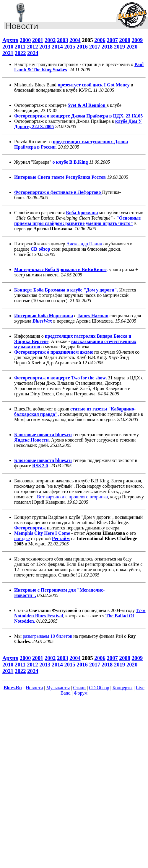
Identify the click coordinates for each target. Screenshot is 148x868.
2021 (8, 53)
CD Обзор (99, 688)
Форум (81, 693)
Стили (80, 688)
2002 (50, 40)
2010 (8, 47)
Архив (10, 40)
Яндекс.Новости (31, 440)
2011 (20, 47)
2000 (25, 40)
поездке (22, 538)
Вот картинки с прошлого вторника (72, 497)
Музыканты (58, 688)
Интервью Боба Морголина (44, 316)
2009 (137, 40)
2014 (57, 47)
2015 (70, 47)
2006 (100, 40)
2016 (82, 47)
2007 (112, 40)
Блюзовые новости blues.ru (43, 435)
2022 (20, 53)
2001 (38, 40)
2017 (95, 47)
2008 (125, 40)
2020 (132, 47)
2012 (32, 47)
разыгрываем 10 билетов (47, 636)
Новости (34, 688)
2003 (62, 40)
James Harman (93, 316)
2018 (107, 47)
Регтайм (61, 538)
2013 (45, 47)
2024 (33, 53)
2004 (75, 40)
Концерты (123, 688)
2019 (119, 47)
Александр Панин (84, 244)
